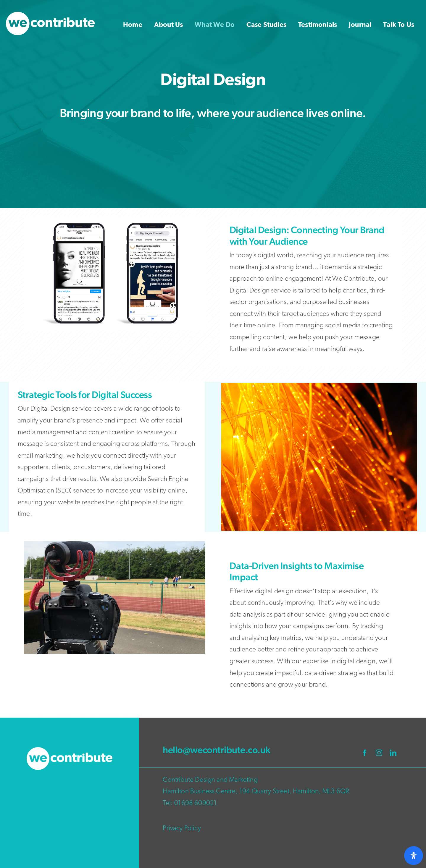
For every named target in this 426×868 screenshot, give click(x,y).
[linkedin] (393, 753)
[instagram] (379, 753)
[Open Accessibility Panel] (414, 856)
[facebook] (365, 753)
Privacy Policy (182, 829)
